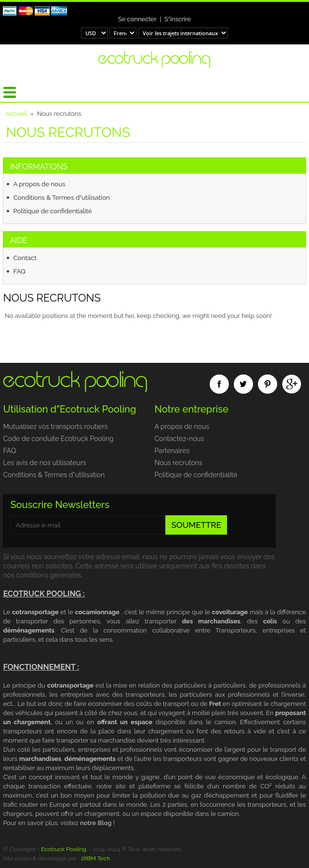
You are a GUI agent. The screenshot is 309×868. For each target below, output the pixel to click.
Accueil (16, 114)
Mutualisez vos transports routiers (55, 427)
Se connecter (137, 19)
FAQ (19, 271)
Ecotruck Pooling (64, 849)
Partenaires (172, 451)
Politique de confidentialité (52, 211)
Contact (25, 258)
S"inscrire (178, 19)
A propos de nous (39, 184)
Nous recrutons (178, 463)
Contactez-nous (179, 439)
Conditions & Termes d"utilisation (61, 197)
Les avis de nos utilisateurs (44, 463)
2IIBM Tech (95, 858)
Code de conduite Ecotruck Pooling (58, 439)
